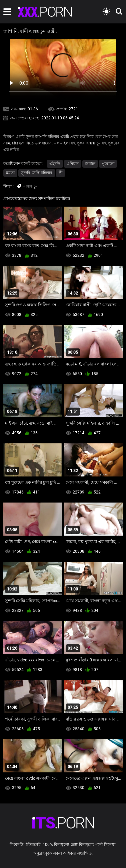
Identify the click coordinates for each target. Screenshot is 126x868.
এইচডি (55, 164)
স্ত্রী (60, 173)
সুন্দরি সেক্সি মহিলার (37, 173)
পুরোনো (108, 164)
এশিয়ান (73, 164)
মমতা (10, 173)
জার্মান (90, 164)
